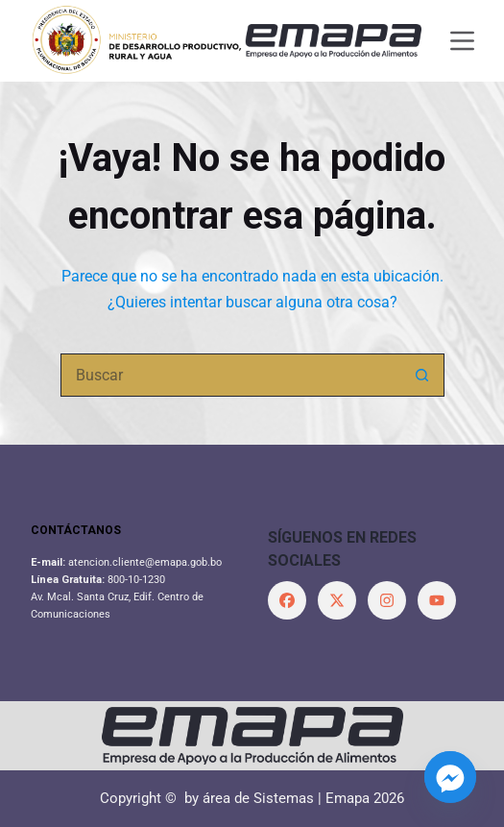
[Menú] (462, 41)
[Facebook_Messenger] (450, 777)
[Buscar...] (231, 375)
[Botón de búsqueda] (423, 375)
